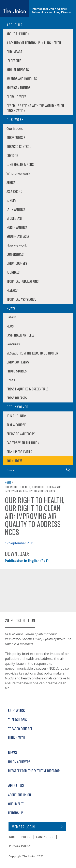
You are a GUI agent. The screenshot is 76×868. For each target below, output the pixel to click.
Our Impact (14, 52)
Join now (14, 461)
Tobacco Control (19, 147)
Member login (23, 827)
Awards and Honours (22, 79)
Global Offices (16, 97)
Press (26, 837)
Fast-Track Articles (20, 335)
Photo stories (17, 371)
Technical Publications (22, 281)
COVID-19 (12, 156)
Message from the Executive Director (32, 353)
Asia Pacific (14, 191)
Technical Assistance (21, 299)
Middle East (14, 218)
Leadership (14, 61)
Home (8, 482)
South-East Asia (18, 236)
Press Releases (17, 398)
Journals (13, 272)
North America (17, 227)
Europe (11, 200)
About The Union (18, 34)
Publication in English (27, 561)
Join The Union (17, 416)
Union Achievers (18, 362)
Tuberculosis (16, 138)
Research (13, 290)
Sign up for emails (19, 452)
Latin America (16, 209)
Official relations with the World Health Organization (35, 108)
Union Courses (17, 263)
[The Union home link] (36, 9)
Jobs (12, 837)
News (10, 326)
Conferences (15, 254)
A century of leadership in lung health (34, 43)
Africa (11, 182)
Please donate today (21, 434)
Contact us (45, 837)
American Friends (18, 88)
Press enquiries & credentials (27, 389)
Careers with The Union (23, 443)
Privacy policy (20, 846)
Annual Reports (18, 70)
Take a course (16, 425)
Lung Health (16, 738)
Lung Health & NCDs (20, 164)
